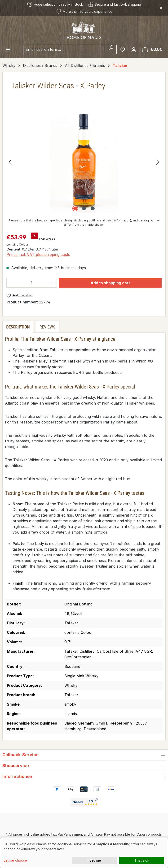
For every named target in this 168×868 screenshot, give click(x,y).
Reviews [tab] (47, 327)
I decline (94, 860)
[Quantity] (32, 283)
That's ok (142, 860)
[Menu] (8, 49)
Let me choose (15, 860)
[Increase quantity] (52, 283)
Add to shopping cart (110, 283)
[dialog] (84, 853)
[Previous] (10, 162)
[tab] (18, 327)
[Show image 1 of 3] (75, 208)
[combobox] (64, 49)
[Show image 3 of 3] (93, 208)
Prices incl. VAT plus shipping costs (38, 255)
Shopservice (16, 766)
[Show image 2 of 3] (84, 208)
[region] (84, 162)
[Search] (111, 49)
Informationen (17, 776)
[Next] (158, 162)
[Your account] (134, 49)
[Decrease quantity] (11, 283)
